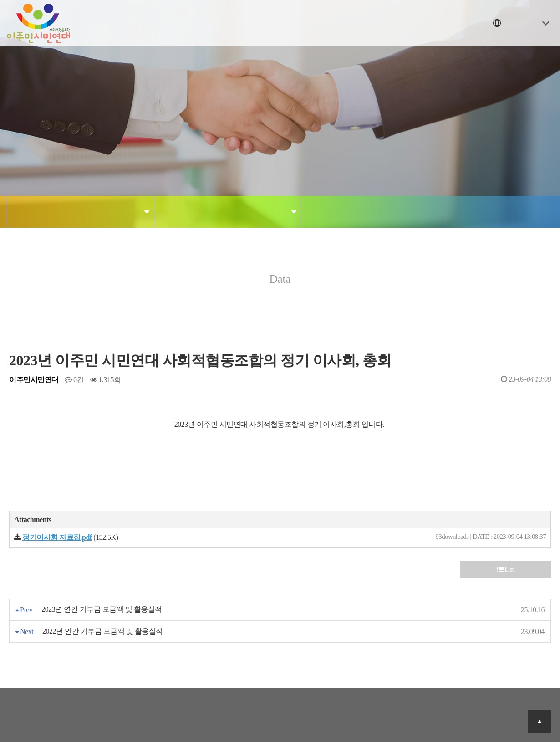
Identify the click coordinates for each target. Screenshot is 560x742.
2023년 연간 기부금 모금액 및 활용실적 (102, 609)
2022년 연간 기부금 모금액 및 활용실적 (103, 631)
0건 (74, 380)
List (505, 570)
